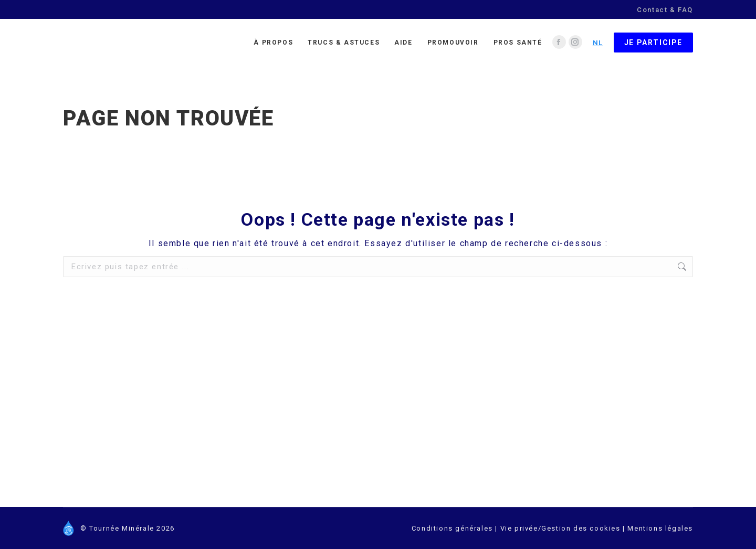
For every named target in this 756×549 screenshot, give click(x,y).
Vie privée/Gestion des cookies (562, 528)
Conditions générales (452, 528)
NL (598, 43)
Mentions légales (660, 528)
